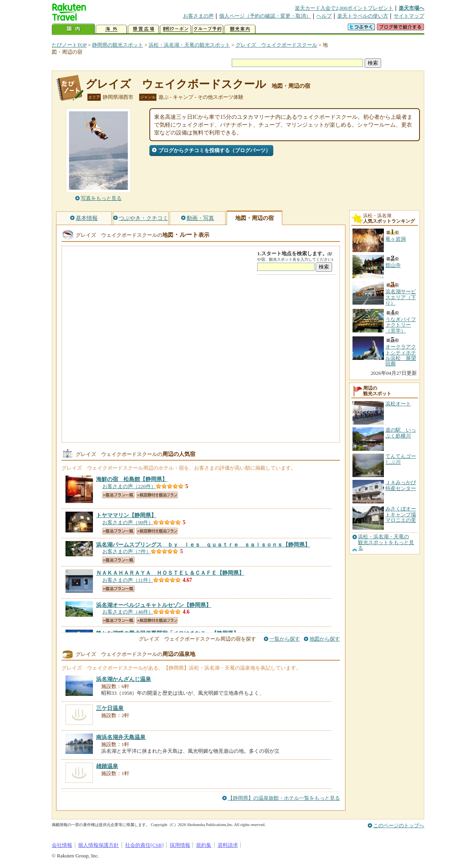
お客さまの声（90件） (128, 522)
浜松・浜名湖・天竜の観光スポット (189, 45)
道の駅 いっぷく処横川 (401, 433)
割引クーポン (176, 29)
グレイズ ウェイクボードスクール (276, 45)
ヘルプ (324, 16)
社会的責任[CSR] (144, 845)
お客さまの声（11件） (128, 580)
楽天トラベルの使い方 (363, 16)
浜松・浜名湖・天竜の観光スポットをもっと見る (386, 542)
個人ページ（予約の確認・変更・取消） (265, 16)
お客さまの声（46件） (128, 612)
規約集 (204, 845)
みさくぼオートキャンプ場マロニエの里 (401, 514)
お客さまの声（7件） (127, 551)
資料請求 (228, 845)
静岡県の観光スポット (118, 45)
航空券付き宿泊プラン (157, 495)
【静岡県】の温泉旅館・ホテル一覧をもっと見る (284, 798)
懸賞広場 (144, 29)
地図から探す (325, 639)
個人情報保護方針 (98, 845)
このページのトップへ (399, 825)
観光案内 (240, 29)
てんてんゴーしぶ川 (401, 459)
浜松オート (398, 404)
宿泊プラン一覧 (118, 495)
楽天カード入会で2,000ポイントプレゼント (344, 8)
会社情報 (62, 845)
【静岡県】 (132, 479)
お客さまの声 (198, 16)
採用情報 (180, 845)
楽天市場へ (412, 8)
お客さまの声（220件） (129, 486)
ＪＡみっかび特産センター (401, 485)
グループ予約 (208, 29)
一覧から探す (285, 639)
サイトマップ (409, 16)
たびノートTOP (69, 45)
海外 (111, 29)
